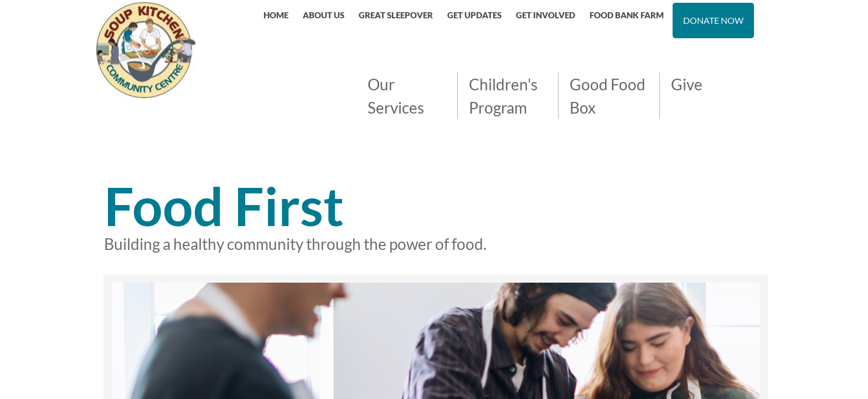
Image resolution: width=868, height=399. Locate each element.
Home (276, 15)
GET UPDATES (474, 15)
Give (687, 84)
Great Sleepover (396, 15)
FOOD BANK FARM (627, 15)
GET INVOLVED (546, 15)
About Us (324, 15)
